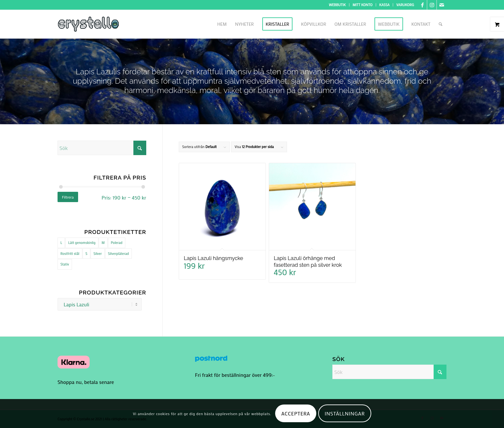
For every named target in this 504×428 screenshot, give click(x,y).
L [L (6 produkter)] (61, 243)
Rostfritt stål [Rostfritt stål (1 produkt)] (70, 254)
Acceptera (296, 413)
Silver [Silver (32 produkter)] (98, 254)
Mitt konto (363, 5)
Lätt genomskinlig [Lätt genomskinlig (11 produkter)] (82, 243)
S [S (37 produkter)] (86, 254)
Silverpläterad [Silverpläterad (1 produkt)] (118, 254)
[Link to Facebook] (422, 5)
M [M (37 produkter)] (103, 243)
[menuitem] (337, 5)
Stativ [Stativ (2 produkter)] (65, 264)
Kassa (384, 5)
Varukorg (405, 5)
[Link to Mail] (442, 5)
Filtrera (68, 197)
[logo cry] (88, 24)
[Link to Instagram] (432, 5)
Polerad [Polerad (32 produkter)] (117, 243)
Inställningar (345, 413)
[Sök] (441, 24)
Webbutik (337, 5)
